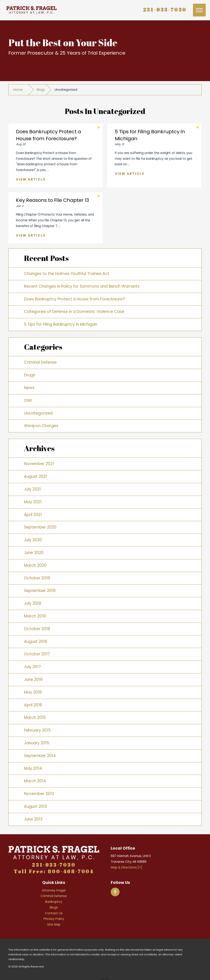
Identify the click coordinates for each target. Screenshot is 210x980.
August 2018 (36, 642)
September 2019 (40, 591)
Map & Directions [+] (126, 867)
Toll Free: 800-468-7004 (54, 871)
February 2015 (37, 730)
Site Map (54, 924)
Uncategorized (38, 413)
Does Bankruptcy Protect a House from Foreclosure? (74, 299)
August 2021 (35, 476)
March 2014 (35, 781)
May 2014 (33, 768)
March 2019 (35, 616)
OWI (28, 400)
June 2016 (33, 680)
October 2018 (37, 629)
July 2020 (33, 540)
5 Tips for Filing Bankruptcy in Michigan (61, 324)
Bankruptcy (54, 902)
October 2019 (37, 578)
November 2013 (39, 794)
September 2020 (40, 527)
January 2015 (37, 743)
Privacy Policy (54, 919)
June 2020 (34, 553)
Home (18, 90)
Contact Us (54, 913)
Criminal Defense (40, 362)
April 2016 (33, 705)
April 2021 (33, 515)
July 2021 (32, 489)
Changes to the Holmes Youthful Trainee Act (67, 274)
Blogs (41, 90)
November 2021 (39, 464)
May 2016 (33, 692)
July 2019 (33, 603)
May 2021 (33, 502)
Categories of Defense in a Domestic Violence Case (74, 312)
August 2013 (35, 806)
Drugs (30, 375)
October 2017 (37, 654)
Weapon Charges (41, 426)
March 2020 (35, 565)
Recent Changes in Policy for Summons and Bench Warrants (82, 286)
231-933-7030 (165, 10)
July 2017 (32, 667)
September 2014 (40, 756)
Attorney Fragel (54, 890)
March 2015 (35, 717)
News (29, 388)
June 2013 (33, 819)
